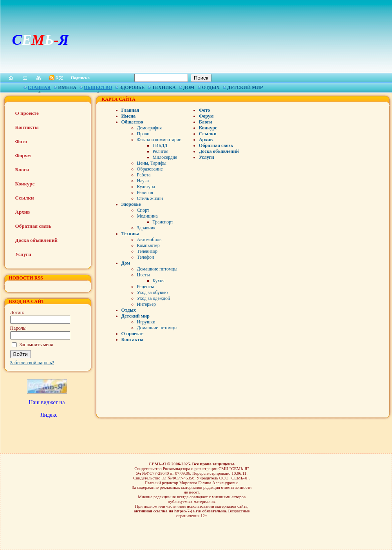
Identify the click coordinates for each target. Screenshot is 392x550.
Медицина (147, 216)
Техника (164, 87)
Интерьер (147, 304)
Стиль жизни (150, 198)
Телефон (146, 257)
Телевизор (147, 251)
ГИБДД (160, 145)
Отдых (211, 87)
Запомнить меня (36, 345)
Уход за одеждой (154, 298)
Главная (39, 87)
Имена (67, 87)
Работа (144, 175)
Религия (161, 151)
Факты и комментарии (159, 140)
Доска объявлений (36, 240)
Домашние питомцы (157, 269)
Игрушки (146, 322)
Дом (189, 87)
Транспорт (163, 222)
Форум (23, 155)
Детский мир (245, 87)
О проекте (27, 113)
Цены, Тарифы (152, 163)
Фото (21, 141)
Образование (150, 169)
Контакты (27, 127)
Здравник (146, 228)
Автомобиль (149, 240)
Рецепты (146, 287)
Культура (146, 187)
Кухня (159, 281)
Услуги (23, 254)
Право (143, 134)
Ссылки (25, 198)
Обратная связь (33, 226)
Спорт (143, 210)
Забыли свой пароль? (32, 363)
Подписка (80, 78)
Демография (149, 128)
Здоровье (132, 87)
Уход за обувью (153, 292)
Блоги (22, 170)
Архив (23, 212)
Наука (143, 181)
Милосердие (165, 157)
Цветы (144, 275)
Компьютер (148, 245)
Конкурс (25, 184)
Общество (98, 87)
